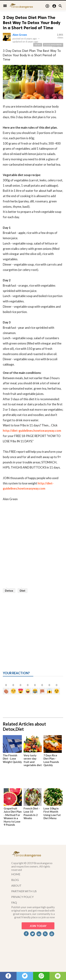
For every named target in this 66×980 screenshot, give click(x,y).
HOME (16, 874)
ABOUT (16, 885)
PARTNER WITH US (24, 891)
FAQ (14, 902)
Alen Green (20, 35)
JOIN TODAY (38, 926)
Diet (23, 590)
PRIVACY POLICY (22, 897)
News (38, 45)
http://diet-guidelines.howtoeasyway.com (32, 431)
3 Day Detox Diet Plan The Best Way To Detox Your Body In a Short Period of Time (32, 23)
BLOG (15, 880)
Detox (9, 590)
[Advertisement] (33, 628)
